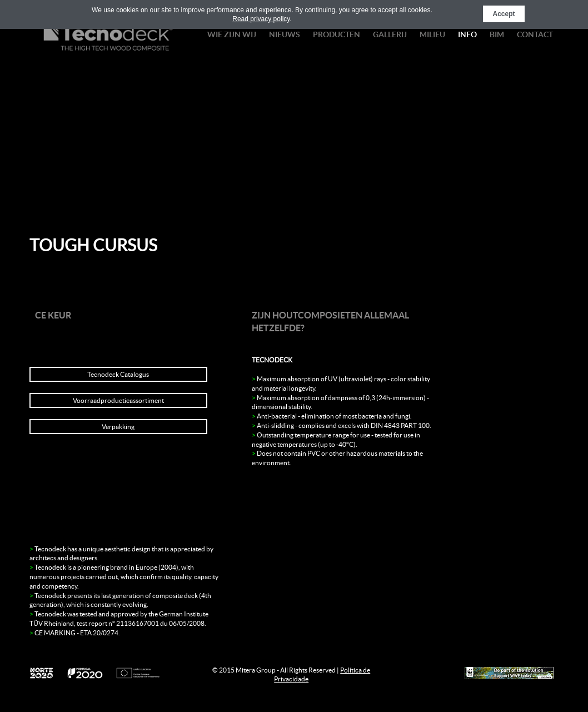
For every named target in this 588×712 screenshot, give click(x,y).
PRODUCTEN (337, 34)
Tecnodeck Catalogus (118, 374)
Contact (535, 34)
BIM (497, 34)
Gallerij (390, 34)
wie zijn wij (232, 34)
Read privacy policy (261, 19)
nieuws (285, 34)
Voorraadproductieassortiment (118, 400)
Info (467, 34)
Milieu (432, 34)
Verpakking (118, 427)
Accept (504, 14)
